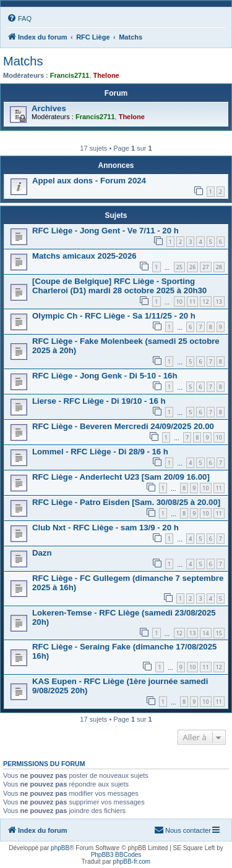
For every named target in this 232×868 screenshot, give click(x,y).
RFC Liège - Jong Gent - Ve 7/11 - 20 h (105, 231)
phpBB (60, 848)
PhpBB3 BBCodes (116, 855)
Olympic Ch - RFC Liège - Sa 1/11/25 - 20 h (114, 316)
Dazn (42, 553)
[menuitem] (19, 19)
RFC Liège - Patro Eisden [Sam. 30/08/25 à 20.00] (126, 502)
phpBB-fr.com (132, 862)
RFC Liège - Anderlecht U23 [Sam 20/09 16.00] (121, 477)
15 (219, 633)
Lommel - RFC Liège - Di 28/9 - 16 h (100, 452)
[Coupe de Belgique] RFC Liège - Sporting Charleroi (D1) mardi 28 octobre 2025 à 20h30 (119, 286)
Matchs (23, 61)
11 (192, 302)
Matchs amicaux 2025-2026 (84, 256)
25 (179, 267)
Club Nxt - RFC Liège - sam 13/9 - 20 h (105, 528)
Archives (49, 108)
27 (205, 267)
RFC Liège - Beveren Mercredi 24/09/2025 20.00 (123, 426)
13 (219, 302)
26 (192, 267)
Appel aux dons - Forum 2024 (89, 181)
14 (205, 633)
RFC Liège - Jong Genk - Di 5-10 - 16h (105, 376)
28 (219, 267)
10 (179, 302)
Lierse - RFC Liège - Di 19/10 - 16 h (99, 401)
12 (205, 302)
